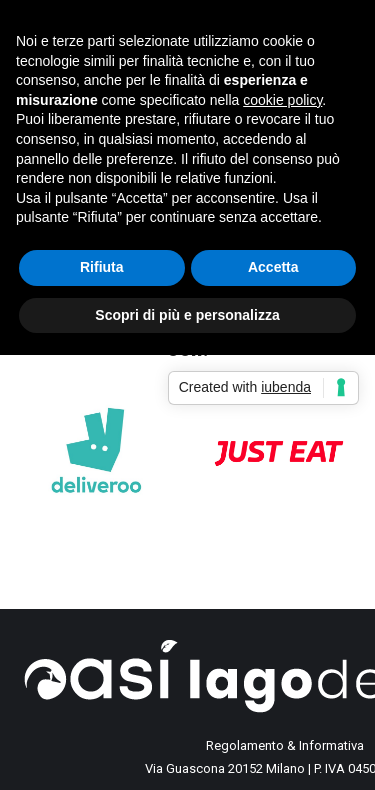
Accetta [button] (273, 267)
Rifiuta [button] (102, 267)
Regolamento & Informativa (285, 745)
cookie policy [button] (282, 100)
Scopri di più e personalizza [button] (187, 315)
